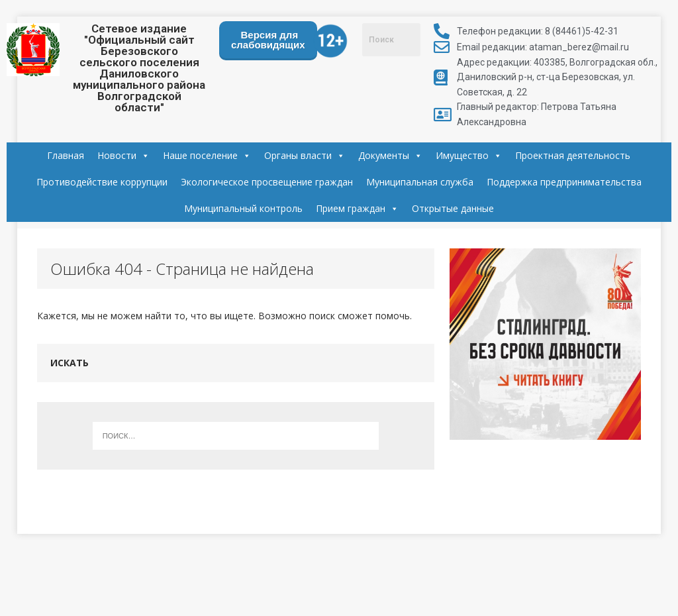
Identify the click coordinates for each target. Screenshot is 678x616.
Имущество (469, 156)
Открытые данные (453, 208)
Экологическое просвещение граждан (267, 182)
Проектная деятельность (573, 155)
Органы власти (305, 156)
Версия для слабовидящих (268, 40)
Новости (123, 156)
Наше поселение (207, 156)
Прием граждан (357, 209)
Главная (66, 155)
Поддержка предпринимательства (564, 182)
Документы (390, 156)
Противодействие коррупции (102, 182)
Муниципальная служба (420, 182)
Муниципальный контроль (243, 208)
